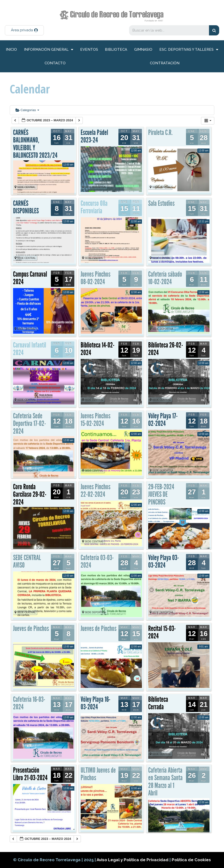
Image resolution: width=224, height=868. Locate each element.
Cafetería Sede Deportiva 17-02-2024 (30, 424)
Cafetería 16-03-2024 (29, 703)
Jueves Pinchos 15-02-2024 (96, 420)
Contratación (165, 63)
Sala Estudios (161, 203)
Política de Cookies (191, 860)
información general (49, 50)
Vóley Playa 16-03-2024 (96, 703)
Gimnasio (143, 50)
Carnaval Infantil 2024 (30, 349)
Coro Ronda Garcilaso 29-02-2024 (30, 494)
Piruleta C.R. (160, 132)
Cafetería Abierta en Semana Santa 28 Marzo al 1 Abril (165, 782)
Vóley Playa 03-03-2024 (164, 562)
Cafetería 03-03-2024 (97, 562)
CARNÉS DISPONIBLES (26, 207)
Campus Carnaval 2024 (30, 278)
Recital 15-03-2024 (162, 632)
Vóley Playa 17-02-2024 (163, 420)
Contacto (55, 63)
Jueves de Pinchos (31, 628)
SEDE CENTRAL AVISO (27, 562)
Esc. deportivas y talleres (189, 50)
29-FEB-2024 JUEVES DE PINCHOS (161, 494)
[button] (24, 30)
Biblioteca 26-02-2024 (166, 349)
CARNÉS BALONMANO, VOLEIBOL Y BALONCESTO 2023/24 (35, 144)
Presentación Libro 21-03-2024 (30, 774)
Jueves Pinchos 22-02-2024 (96, 491)
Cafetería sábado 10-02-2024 (165, 278)
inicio (11, 50)
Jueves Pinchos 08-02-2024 (96, 278)
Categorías (27, 110)
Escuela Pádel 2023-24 (94, 136)
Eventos (89, 50)
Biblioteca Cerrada (158, 703)
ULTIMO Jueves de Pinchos (98, 774)
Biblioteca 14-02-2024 (98, 349)
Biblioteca (116, 50)
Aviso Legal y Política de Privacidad (133, 860)
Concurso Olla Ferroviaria (94, 207)
